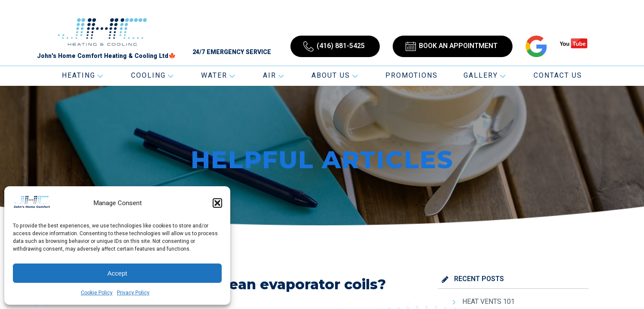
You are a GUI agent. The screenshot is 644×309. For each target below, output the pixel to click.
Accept (117, 273)
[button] (217, 203)
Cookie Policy (97, 293)
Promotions (412, 76)
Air (274, 76)
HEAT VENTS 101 (488, 302)
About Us (336, 76)
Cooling (153, 76)
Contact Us (558, 76)
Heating (83, 76)
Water (219, 76)
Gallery (485, 76)
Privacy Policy (133, 293)
